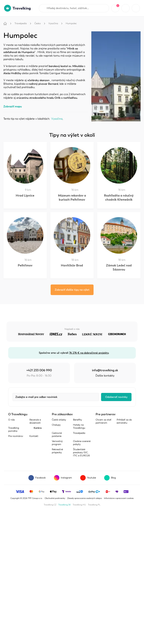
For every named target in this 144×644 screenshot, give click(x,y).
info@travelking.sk (105, 370)
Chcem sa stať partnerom (103, 421)
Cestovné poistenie (57, 435)
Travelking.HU (79, 505)
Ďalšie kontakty (105, 376)
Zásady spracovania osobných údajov (85, 498)
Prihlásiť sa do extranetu (124, 421)
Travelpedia (21, 23)
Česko (38, 23)
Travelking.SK (64, 505)
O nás (11, 420)
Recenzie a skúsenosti (35, 421)
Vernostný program (57, 443)
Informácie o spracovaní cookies (119, 498)
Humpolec (71, 23)
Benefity (77, 420)
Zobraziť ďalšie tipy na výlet (72, 290)
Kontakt (34, 436)
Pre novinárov (16, 436)
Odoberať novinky (116, 397)
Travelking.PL (94, 505)
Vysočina (53, 23)
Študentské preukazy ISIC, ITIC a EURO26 (81, 452)
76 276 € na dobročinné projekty (89, 353)
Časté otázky (59, 420)
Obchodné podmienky (55, 498)
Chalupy (56, 425)
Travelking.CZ (50, 505)
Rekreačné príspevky (57, 451)
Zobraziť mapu (13, 106)
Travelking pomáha (14, 429)
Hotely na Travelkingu (79, 426)
